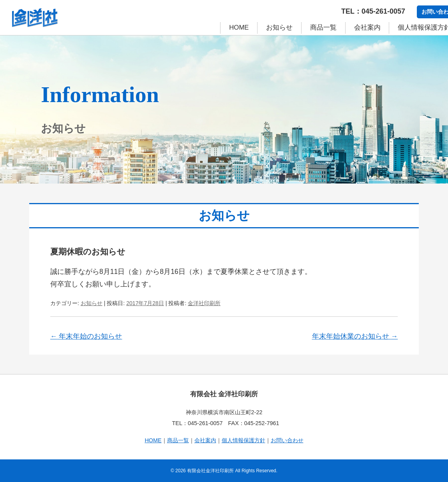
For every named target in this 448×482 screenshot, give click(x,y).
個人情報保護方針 (243, 440)
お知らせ (279, 27)
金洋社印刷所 (204, 303)
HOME (239, 27)
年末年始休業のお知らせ (355, 336)
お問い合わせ (287, 440)
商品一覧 (323, 27)
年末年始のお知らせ (86, 336)
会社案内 (367, 27)
